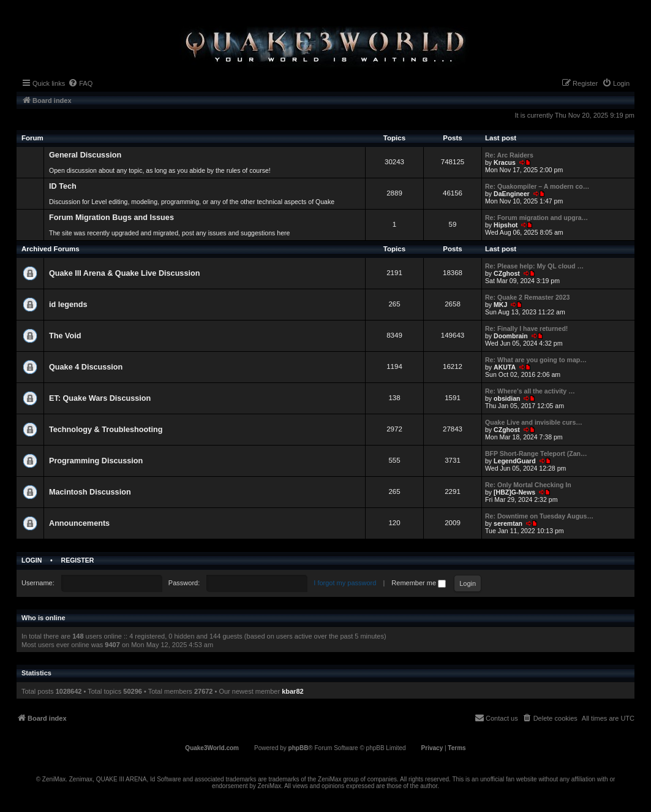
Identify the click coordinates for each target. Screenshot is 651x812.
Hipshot (506, 225)
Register (78, 560)
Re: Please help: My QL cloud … (534, 266)
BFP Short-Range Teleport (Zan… (536, 453)
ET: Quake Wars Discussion (100, 398)
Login (32, 560)
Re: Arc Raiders (509, 155)
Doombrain (511, 336)
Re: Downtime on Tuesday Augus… (539, 516)
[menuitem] (80, 83)
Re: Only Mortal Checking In (528, 485)
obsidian (507, 398)
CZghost (507, 273)
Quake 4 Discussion (86, 367)
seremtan (508, 523)
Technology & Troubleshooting (106, 430)
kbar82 (292, 691)
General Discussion (85, 155)
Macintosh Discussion (90, 492)
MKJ (500, 305)
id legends (68, 305)
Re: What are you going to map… (536, 360)
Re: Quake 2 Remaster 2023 (527, 297)
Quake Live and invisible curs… (534, 422)
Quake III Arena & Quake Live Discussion (124, 273)
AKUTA (505, 367)
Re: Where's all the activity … (530, 391)
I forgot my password (345, 583)
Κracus (505, 162)
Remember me (419, 583)
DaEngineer (512, 194)
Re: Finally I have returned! (526, 328)
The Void (65, 336)
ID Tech (63, 186)
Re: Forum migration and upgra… (536, 218)
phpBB (299, 748)
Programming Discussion (96, 461)
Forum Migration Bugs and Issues (111, 218)
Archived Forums (51, 249)
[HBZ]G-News (514, 492)
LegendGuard (515, 461)
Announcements (79, 523)
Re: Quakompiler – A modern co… (537, 186)
